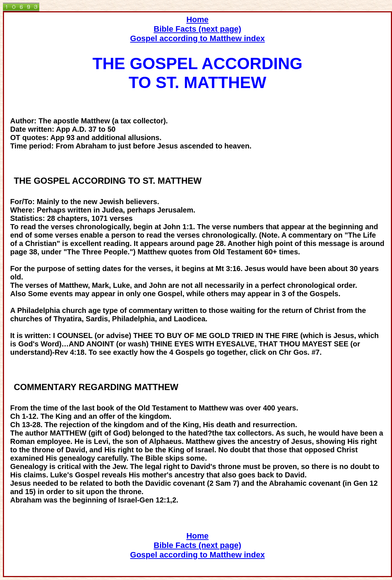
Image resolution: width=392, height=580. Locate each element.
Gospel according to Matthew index (197, 38)
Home (197, 19)
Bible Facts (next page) (198, 29)
